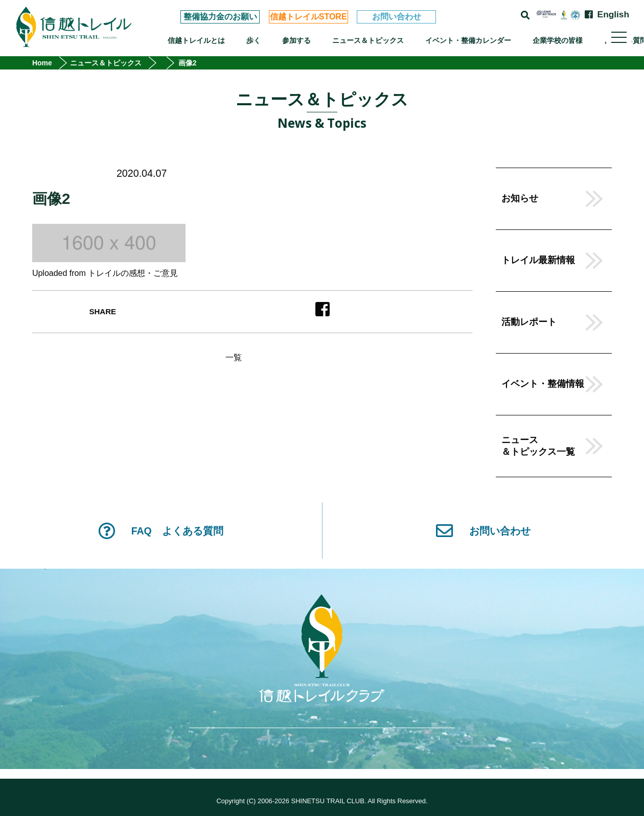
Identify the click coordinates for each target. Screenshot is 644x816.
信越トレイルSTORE (308, 17)
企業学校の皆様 (558, 40)
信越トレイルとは (196, 40)
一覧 (234, 358)
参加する (296, 40)
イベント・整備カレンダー (468, 40)
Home (42, 63)
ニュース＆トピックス (368, 40)
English (613, 15)
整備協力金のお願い (220, 17)
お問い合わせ (397, 17)
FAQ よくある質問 (161, 531)
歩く (254, 40)
